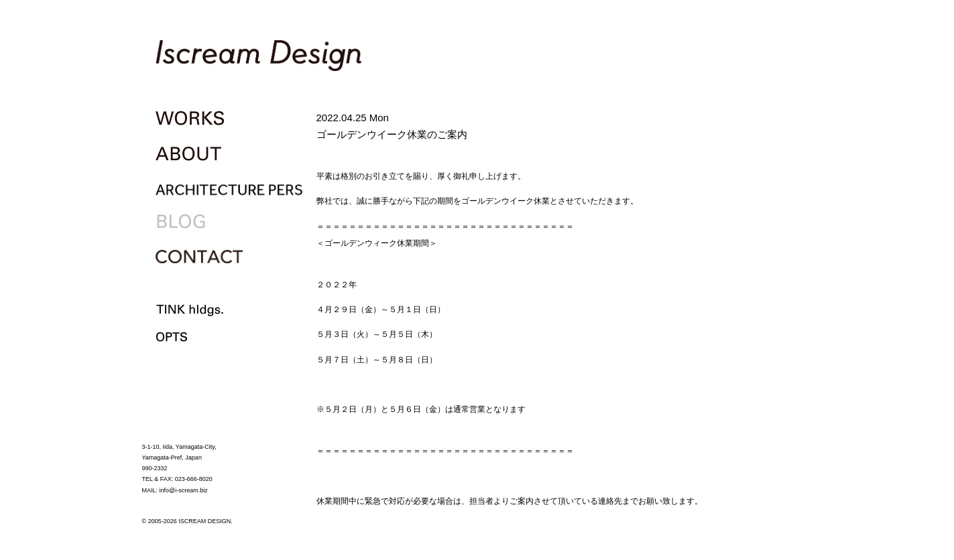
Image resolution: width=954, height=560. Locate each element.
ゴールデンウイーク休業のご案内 (392, 134)
